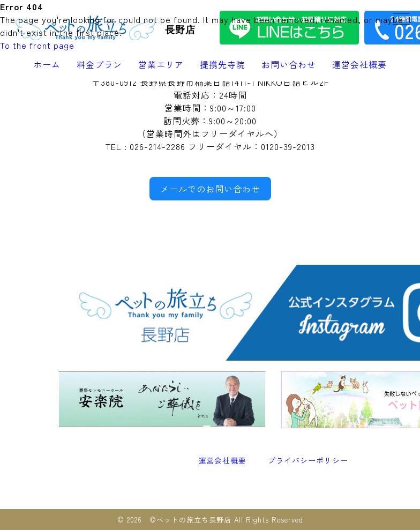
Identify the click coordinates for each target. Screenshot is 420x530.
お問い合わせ (289, 64)
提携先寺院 (223, 64)
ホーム (47, 64)
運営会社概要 (359, 64)
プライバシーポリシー (308, 460)
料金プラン (99, 64)
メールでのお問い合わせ (210, 189)
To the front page (37, 45)
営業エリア (161, 64)
